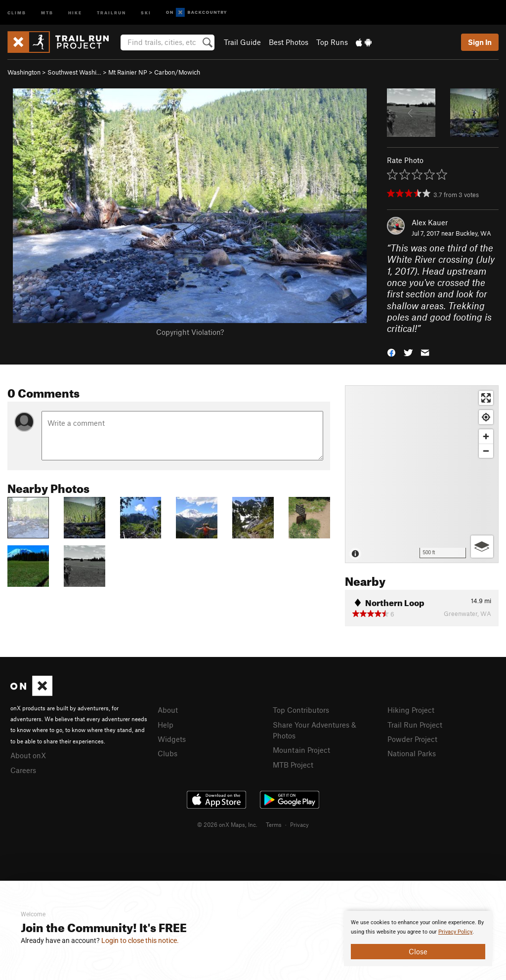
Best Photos (289, 42)
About (168, 710)
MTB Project (293, 765)
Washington (24, 72)
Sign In (480, 42)
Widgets (172, 739)
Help (166, 725)
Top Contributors (301, 710)
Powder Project (412, 739)
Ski (146, 12)
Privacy (299, 824)
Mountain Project (301, 750)
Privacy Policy (455, 932)
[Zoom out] (486, 451)
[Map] (422, 474)
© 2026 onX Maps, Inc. (227, 824)
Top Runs (332, 42)
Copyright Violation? (190, 332)
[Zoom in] (486, 436)
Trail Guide (242, 42)
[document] (418, 939)
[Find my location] (486, 417)
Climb (17, 12)
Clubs (168, 753)
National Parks (412, 753)
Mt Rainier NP (128, 72)
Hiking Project (411, 710)
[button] (391, 352)
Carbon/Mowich (177, 72)
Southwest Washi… (74, 72)
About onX (28, 755)
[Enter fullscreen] (486, 398)
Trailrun (111, 12)
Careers (23, 770)
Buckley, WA (473, 233)
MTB (47, 12)
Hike (75, 12)
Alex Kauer (430, 222)
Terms (274, 824)
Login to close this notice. (140, 940)
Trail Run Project (415, 725)
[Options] (482, 547)
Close (418, 951)
